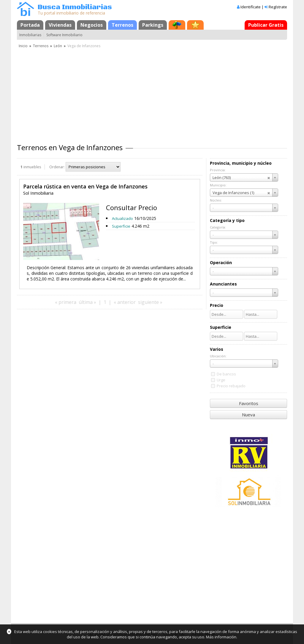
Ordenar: (57, 167)
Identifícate (251, 7)
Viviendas (60, 25)
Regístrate (278, 7)
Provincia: (218, 170)
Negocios (92, 25)
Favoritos (249, 403)
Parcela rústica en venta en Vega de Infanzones (85, 186)
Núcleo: (216, 200)
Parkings (153, 25)
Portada (30, 25)
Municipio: (218, 185)
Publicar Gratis (266, 25)
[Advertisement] (152, 93)
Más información (221, 637)
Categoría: (218, 227)
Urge (221, 380)
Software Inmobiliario (64, 35)
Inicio (23, 46)
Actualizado (122, 218)
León (58, 46)
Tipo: (214, 242)
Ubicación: (218, 356)
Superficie (121, 226)
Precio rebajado (231, 386)
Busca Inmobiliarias (75, 7)
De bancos (226, 374)
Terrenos (122, 25)
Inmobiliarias (30, 35)
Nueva (248, 415)
